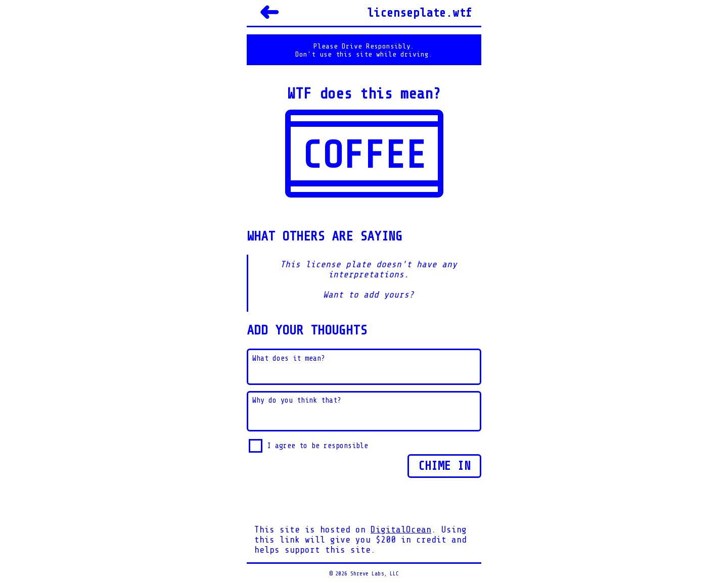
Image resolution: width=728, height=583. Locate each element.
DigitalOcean (401, 529)
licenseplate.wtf (420, 13)
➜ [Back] (269, 13)
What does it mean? (289, 358)
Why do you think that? (297, 400)
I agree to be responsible (317, 446)
